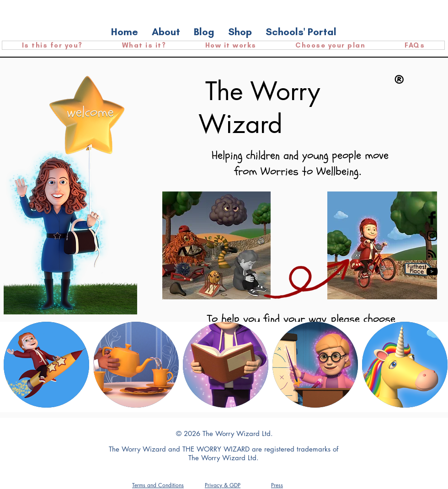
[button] (277, 485)
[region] (46, 365)
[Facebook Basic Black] (432, 218)
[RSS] (432, 254)
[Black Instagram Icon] (432, 236)
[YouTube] (432, 271)
